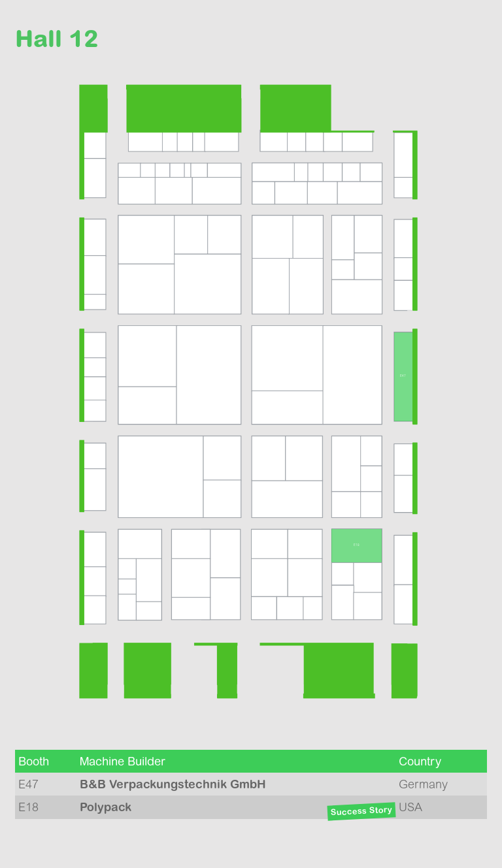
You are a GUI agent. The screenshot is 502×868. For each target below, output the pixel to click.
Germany (423, 784)
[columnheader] (46, 761)
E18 (28, 807)
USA (410, 807)
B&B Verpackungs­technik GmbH (173, 784)
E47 (28, 784)
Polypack (106, 807)
